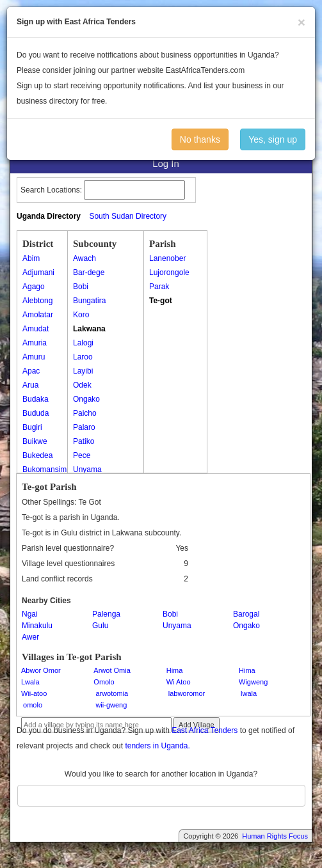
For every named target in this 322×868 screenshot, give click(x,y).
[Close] (302, 22)
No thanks (200, 139)
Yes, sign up (273, 139)
